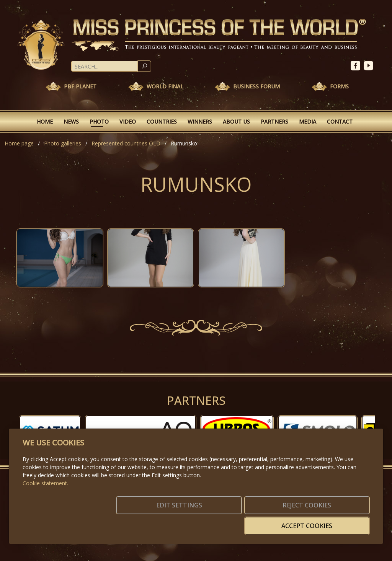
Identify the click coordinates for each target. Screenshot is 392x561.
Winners (200, 121)
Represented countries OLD (126, 143)
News (71, 121)
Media (308, 121)
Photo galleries (63, 143)
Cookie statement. (45, 495)
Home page (19, 143)
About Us (236, 121)
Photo (99, 121)
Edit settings (180, 521)
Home (45, 121)
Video (128, 121)
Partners (274, 121)
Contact (340, 121)
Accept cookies (333, 521)
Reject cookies (256, 521)
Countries (162, 121)
